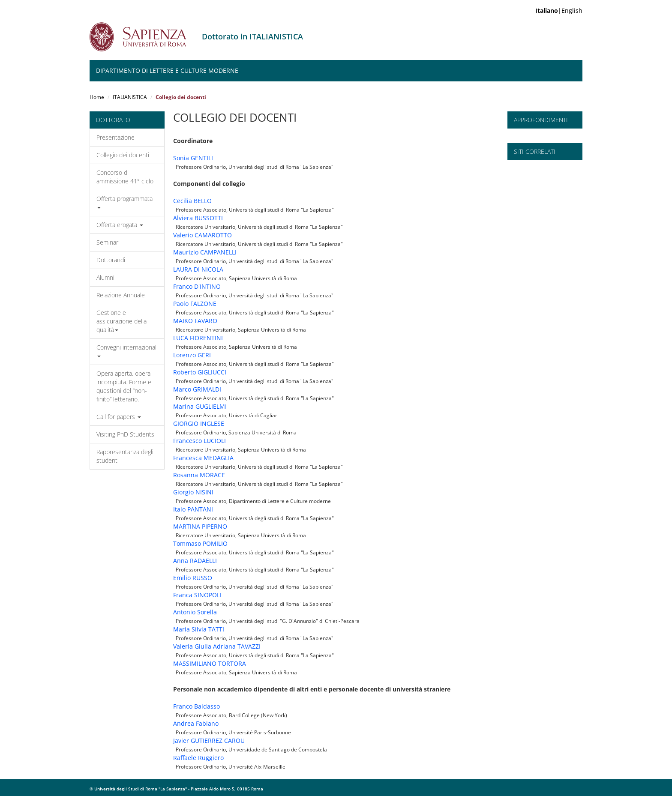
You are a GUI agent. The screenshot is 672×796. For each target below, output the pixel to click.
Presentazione (115, 137)
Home (97, 97)
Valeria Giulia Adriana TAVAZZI (217, 646)
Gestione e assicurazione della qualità (121, 321)
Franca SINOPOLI (197, 595)
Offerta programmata (124, 202)
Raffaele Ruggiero (198, 758)
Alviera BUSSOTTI (198, 218)
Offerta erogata (120, 225)
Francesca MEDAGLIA (203, 458)
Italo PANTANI (193, 509)
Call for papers (119, 417)
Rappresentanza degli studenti (125, 456)
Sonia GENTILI (193, 158)
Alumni (105, 277)
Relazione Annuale (121, 295)
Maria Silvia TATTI (199, 629)
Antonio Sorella (195, 612)
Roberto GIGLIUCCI (200, 372)
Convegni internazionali (127, 350)
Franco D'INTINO (197, 286)
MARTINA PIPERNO (200, 526)
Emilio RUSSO (193, 578)
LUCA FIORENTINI (198, 338)
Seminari (108, 242)
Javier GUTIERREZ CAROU (209, 741)
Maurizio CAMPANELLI (205, 252)
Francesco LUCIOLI (199, 441)
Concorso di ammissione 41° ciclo (125, 177)
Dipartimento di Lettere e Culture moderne (167, 70)
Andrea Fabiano (196, 723)
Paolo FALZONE (195, 304)
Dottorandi (111, 260)
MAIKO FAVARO (195, 321)
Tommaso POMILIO (200, 543)
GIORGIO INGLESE (199, 423)
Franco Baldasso (196, 706)
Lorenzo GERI (192, 355)
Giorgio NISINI (193, 492)
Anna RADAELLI (195, 561)
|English (559, 10)
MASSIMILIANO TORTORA (210, 663)
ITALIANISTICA (130, 97)
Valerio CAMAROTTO (202, 235)
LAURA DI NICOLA (198, 269)
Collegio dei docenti (123, 155)
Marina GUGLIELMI (200, 406)
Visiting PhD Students (125, 434)
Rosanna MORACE (199, 475)
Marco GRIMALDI (197, 389)
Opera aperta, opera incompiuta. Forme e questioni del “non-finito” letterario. (124, 386)
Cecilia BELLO (192, 201)
